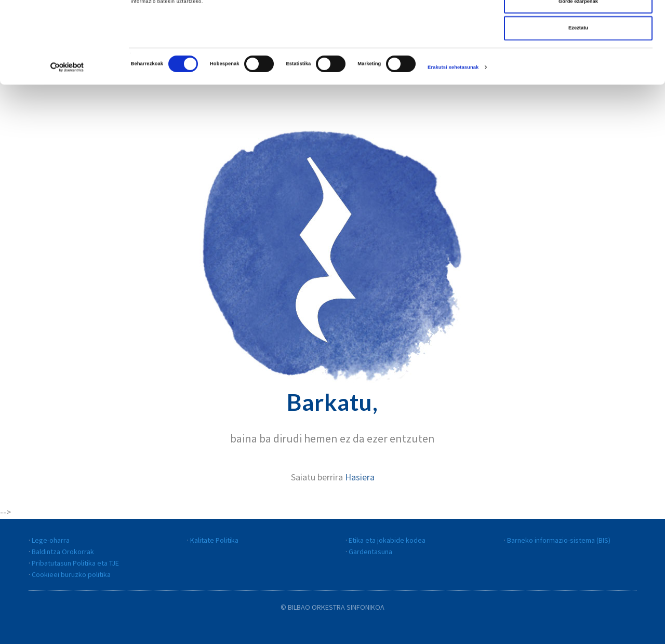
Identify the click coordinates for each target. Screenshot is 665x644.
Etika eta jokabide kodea (387, 540)
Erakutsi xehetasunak (453, 117)
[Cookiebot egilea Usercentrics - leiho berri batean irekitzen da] (67, 117)
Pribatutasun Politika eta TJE (75, 563)
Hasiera (360, 477)
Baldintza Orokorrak (63, 552)
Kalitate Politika (214, 540)
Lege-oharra (51, 540)
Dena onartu (578, 24)
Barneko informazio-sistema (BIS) (559, 540)
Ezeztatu (578, 78)
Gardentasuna (370, 552)
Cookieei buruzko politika (71, 574)
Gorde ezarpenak (578, 51)
